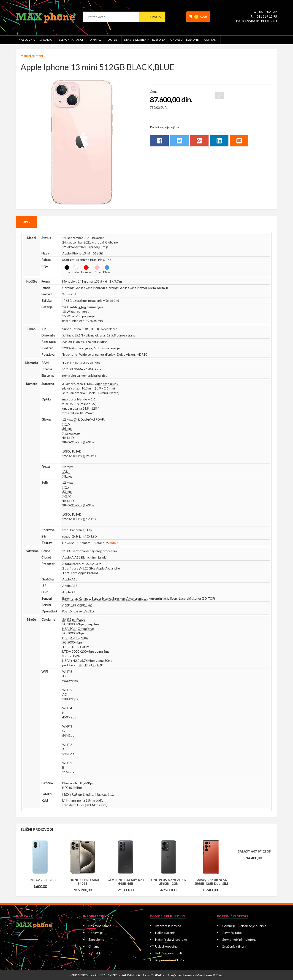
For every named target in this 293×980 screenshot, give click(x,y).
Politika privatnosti (169, 953)
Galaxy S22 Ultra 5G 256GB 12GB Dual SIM (211, 882)
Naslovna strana (100, 926)
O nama (46, 40)
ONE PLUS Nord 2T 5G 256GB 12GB (168, 882)
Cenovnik (95, 933)
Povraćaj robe (232, 933)
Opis (26, 222)
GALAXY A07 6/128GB (254, 851)
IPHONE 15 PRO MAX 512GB (83, 882)
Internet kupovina (168, 926)
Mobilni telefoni (32, 56)
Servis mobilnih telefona (145, 40)
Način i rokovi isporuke (171, 939)
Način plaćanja (165, 933)
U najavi (96, 40)
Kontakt (211, 40)
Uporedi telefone (184, 40)
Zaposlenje (96, 939)
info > (114, 543)
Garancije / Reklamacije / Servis (244, 926)
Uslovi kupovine (166, 946)
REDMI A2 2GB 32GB (40, 880)
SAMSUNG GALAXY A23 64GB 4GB (126, 882)
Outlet (113, 40)
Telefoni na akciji (71, 40)
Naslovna (27, 40)
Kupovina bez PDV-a (170, 960)
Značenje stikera (234, 946)
